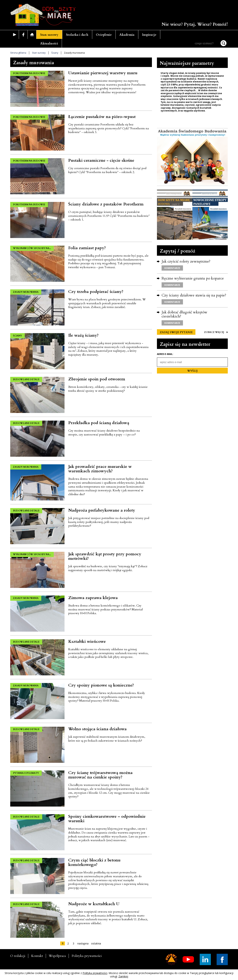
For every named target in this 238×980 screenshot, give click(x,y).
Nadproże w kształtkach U (94, 904)
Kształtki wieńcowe (87, 641)
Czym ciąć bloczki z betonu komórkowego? (94, 862)
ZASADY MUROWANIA (26, 292)
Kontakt (37, 956)
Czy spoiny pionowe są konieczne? (101, 685)
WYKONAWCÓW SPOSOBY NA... (32, 248)
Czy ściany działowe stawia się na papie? (194, 295)
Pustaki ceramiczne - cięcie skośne (101, 160)
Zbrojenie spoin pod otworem (97, 379)
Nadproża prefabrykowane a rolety (102, 510)
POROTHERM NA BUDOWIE (29, 73)
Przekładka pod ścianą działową (99, 423)
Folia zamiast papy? (87, 248)
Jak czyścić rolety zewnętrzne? (186, 261)
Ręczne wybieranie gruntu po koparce (193, 278)
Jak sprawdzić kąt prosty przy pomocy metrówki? (105, 556)
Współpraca (57, 956)
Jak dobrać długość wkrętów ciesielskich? (184, 314)
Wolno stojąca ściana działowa (97, 729)
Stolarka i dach (77, 35)
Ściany (55, 53)
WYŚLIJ (192, 371)
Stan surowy (49, 35)
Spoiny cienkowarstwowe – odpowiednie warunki (107, 819)
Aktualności (49, 43)
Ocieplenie (104, 35)
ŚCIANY (17, 336)
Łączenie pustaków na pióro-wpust (102, 117)
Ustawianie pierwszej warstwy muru (103, 73)
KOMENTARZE (172, 268)
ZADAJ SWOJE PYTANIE (176, 332)
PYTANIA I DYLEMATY (26, 773)
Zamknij (123, 976)
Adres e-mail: (165, 354)
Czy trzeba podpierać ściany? (96, 292)
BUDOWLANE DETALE (26, 379)
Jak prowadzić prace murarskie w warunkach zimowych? (100, 469)
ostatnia (96, 943)
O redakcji (18, 956)
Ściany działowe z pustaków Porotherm (106, 204)
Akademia (127, 35)
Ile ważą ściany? (83, 335)
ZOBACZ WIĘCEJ (216, 332)
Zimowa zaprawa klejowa (93, 598)
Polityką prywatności (95, 973)
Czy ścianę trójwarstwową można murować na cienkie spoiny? (100, 775)
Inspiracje (149, 35)
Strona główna (18, 53)
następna (83, 943)
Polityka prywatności (87, 956)
